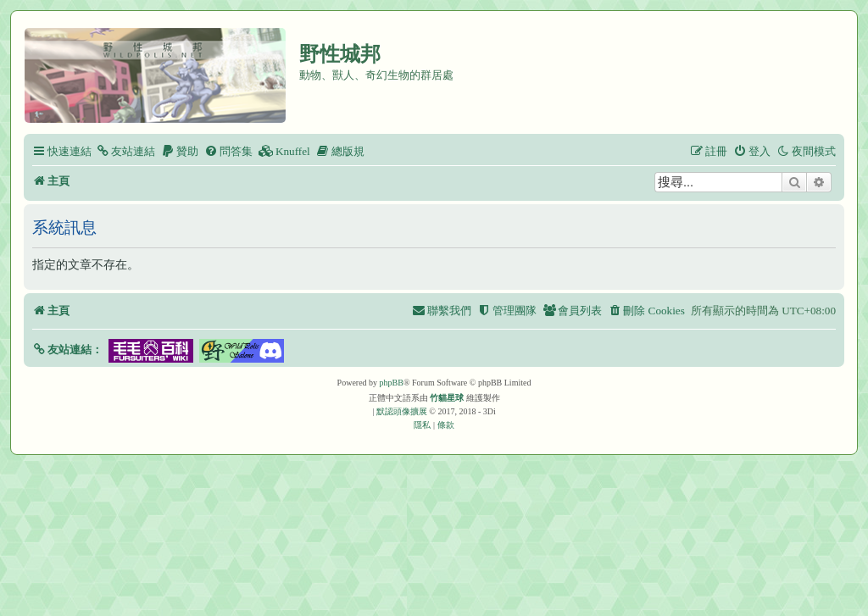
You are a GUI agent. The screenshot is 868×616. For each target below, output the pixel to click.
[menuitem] (125, 151)
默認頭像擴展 (402, 411)
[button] (67, 350)
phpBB (392, 383)
